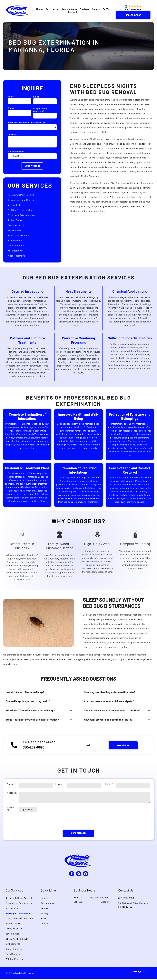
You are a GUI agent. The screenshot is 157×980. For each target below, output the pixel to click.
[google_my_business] (87, 875)
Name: (10, 796)
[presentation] (29, 833)
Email (36, 97)
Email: (59, 796)
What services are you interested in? (26, 122)
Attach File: (10, 821)
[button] (133, 8)
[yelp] (79, 875)
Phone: (11, 108)
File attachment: (16, 151)
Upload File (16, 156)
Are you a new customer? (40, 110)
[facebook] (70, 875)
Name (11, 97)
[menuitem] (40, 9)
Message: (13, 134)
